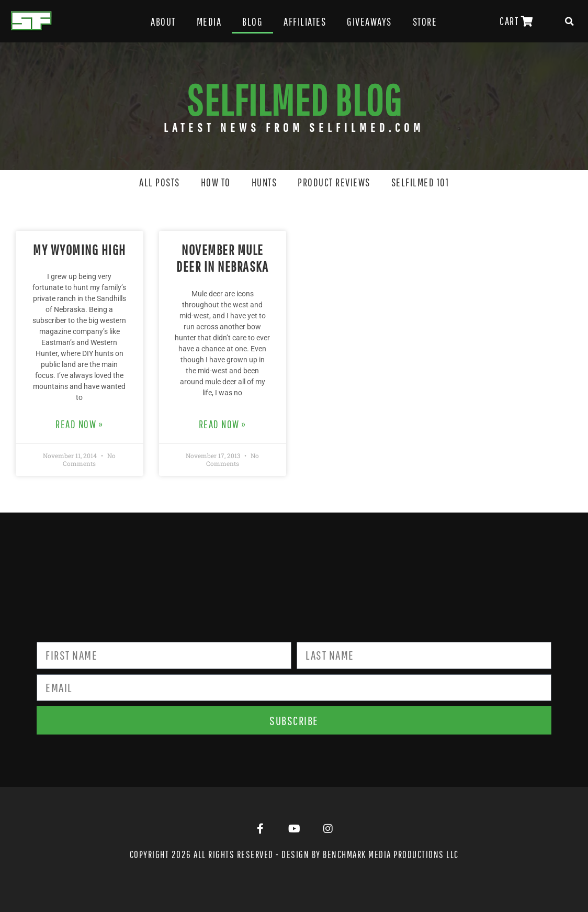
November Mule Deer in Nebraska (222, 258)
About (163, 21)
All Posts (160, 182)
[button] (570, 21)
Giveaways (369, 21)
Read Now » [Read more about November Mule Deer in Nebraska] (223, 424)
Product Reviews (334, 182)
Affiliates (305, 21)
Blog (252, 21)
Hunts (264, 182)
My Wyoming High (80, 249)
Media (209, 21)
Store (425, 21)
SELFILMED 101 (420, 182)
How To (216, 182)
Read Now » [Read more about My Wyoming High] (79, 424)
